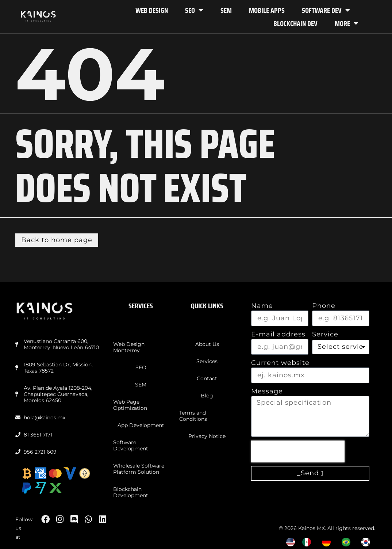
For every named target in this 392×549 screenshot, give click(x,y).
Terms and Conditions (193, 416)
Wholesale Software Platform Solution (139, 469)
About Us (207, 344)
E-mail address (278, 334)
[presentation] (298, 451)
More (347, 23)
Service (325, 334)
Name (262, 306)
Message (267, 391)
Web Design (152, 10)
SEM (226, 10)
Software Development (131, 445)
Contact (207, 378)
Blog (207, 396)
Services (207, 361)
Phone (324, 306)
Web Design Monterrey (129, 347)
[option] (308, 542)
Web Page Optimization (130, 405)
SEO (194, 10)
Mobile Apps (267, 10)
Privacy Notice (207, 436)
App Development (141, 425)
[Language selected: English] (332, 542)
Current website (280, 363)
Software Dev (326, 10)
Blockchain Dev (295, 23)
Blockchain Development (131, 492)
